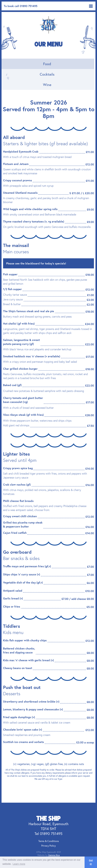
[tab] (48, 64)
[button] (91, 6)
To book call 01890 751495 (21, 6)
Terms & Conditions (49, 841)
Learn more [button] (19, 864)
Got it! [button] (91, 862)
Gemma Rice (54, 855)
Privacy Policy (49, 846)
